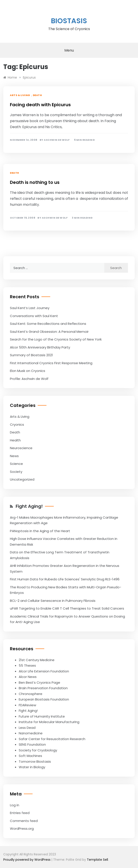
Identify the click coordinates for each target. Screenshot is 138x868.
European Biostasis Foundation (44, 699)
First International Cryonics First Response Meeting (51, 363)
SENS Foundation (32, 744)
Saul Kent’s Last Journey (30, 308)
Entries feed (20, 813)
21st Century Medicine (37, 660)
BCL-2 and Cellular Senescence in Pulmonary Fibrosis (53, 601)
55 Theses (27, 665)
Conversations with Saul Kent (34, 316)
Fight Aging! (29, 506)
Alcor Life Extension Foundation (44, 671)
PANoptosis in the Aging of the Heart (40, 531)
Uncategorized (22, 479)
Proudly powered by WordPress (27, 860)
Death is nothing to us (35, 182)
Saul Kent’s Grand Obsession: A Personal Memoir (49, 332)
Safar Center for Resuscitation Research (52, 739)
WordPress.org (22, 829)
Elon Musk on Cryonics (28, 371)
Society (16, 472)
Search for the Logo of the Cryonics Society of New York (56, 339)
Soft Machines (30, 756)
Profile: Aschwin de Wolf (29, 379)
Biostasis (69, 21)
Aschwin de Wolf (57, 140)
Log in (15, 805)
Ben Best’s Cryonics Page (39, 682)
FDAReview (27, 705)
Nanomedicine (31, 733)
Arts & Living (20, 95)
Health (15, 440)
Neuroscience (21, 448)
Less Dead (27, 728)
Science (16, 464)
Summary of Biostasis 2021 (31, 355)
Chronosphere (31, 694)
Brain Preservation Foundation (43, 688)
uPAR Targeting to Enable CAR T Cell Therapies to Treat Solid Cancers (67, 608)
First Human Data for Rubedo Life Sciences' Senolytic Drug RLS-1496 (65, 579)
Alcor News (28, 677)
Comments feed (24, 821)
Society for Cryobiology (38, 750)
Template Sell (97, 860)
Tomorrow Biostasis (35, 761)
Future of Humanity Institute (42, 716)
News (14, 456)
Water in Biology (32, 767)
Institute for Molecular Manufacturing (49, 722)
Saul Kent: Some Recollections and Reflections (48, 324)
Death (37, 95)
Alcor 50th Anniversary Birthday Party (40, 347)
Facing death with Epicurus (40, 105)
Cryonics (17, 424)
